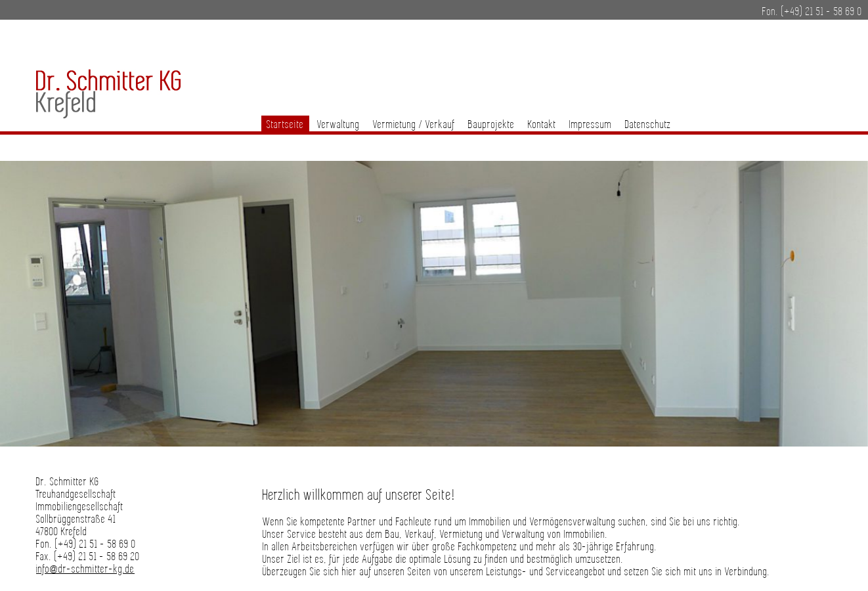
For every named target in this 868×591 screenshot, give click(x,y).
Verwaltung (338, 125)
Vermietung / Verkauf (414, 125)
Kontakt (542, 125)
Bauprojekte (491, 125)
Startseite (285, 125)
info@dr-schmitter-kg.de (85, 570)
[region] (434, 308)
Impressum (591, 125)
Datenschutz (648, 125)
